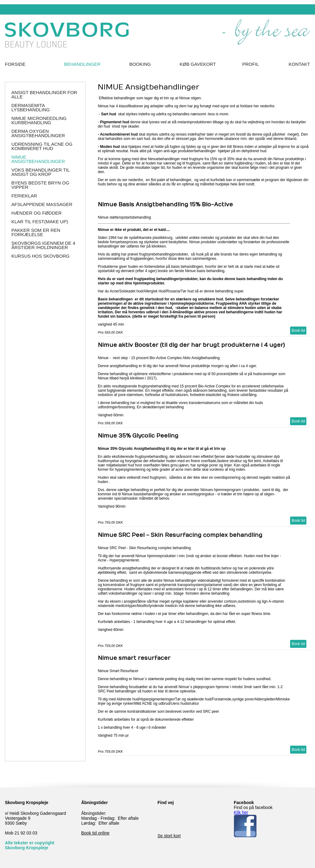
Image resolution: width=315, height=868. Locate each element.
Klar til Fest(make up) (40, 222)
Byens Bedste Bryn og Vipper (40, 185)
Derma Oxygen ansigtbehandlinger (38, 133)
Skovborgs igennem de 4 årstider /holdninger (43, 245)
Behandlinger (82, 64)
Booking (140, 64)
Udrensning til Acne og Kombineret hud (42, 146)
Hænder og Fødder (36, 213)
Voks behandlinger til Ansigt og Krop (40, 172)
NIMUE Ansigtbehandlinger (38, 159)
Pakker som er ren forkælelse (36, 232)
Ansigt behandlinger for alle (44, 95)
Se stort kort (169, 836)
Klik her (241, 812)
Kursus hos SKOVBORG (40, 256)
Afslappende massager (42, 204)
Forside (15, 64)
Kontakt (299, 64)
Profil (251, 64)
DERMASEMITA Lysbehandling (31, 107)
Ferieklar (24, 196)
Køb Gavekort (198, 64)
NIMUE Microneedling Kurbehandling (39, 120)
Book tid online (95, 833)
